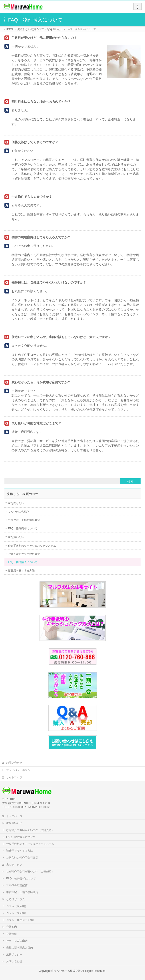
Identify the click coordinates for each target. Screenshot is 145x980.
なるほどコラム (16, 899)
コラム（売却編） (17, 913)
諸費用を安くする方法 (21, 571)
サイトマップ (14, 777)
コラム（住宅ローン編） (21, 920)
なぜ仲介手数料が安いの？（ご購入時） (30, 830)
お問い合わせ (14, 763)
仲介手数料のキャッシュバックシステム (32, 546)
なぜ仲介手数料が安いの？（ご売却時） (30, 872)
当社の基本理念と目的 (20, 948)
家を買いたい (16, 537)
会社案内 (12, 927)
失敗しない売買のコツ (23, 494)
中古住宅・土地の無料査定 (24, 520)
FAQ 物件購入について (23, 562)
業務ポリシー (14, 955)
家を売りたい (16, 503)
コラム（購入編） (17, 906)
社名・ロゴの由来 (17, 941)
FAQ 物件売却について (23, 528)
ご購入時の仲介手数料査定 (24, 554)
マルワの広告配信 (19, 512)
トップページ (14, 816)
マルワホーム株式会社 (67, 971)
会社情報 (12, 934)
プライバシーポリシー (20, 770)
